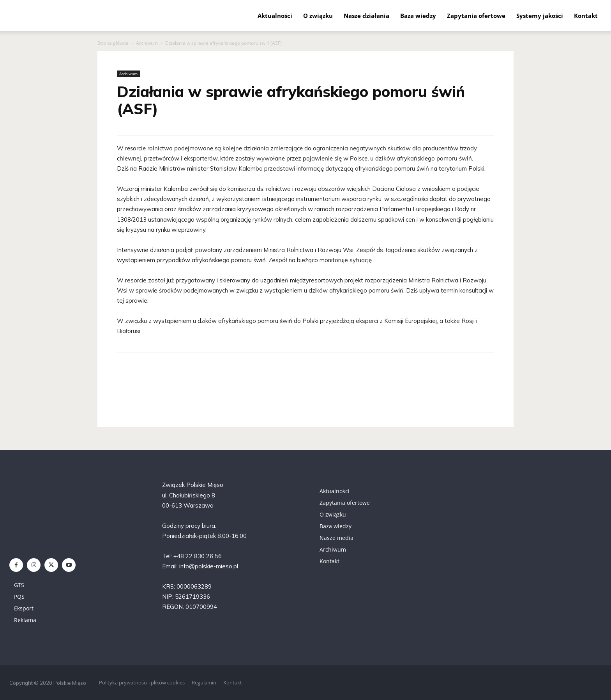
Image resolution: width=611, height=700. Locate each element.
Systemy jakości (540, 16)
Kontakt (586, 16)
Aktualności (275, 16)
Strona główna (113, 43)
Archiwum (147, 43)
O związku (318, 16)
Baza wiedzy (418, 16)
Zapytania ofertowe (476, 16)
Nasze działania (366, 16)
